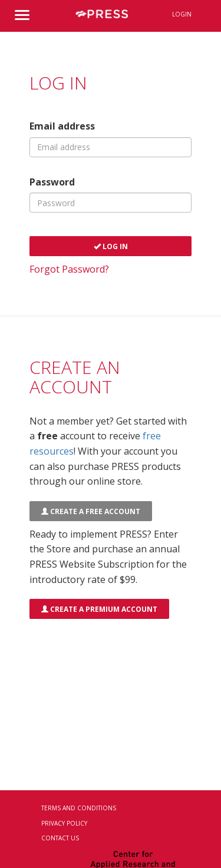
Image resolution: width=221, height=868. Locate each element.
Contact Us (60, 838)
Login (182, 14)
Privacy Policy (64, 823)
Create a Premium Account (99, 609)
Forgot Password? (69, 269)
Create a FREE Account (91, 511)
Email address (62, 126)
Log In (111, 246)
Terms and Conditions (79, 808)
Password (52, 182)
